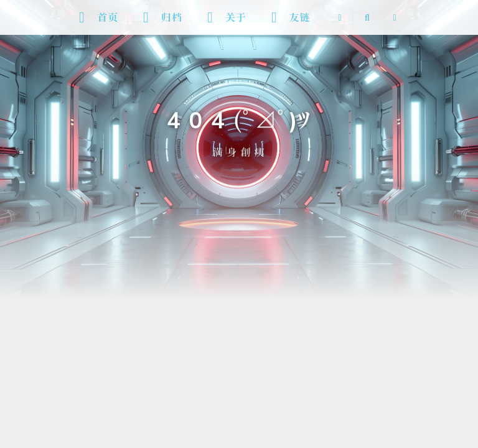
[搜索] (367, 17)
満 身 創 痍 (239, 151)
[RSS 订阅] (340, 17)
